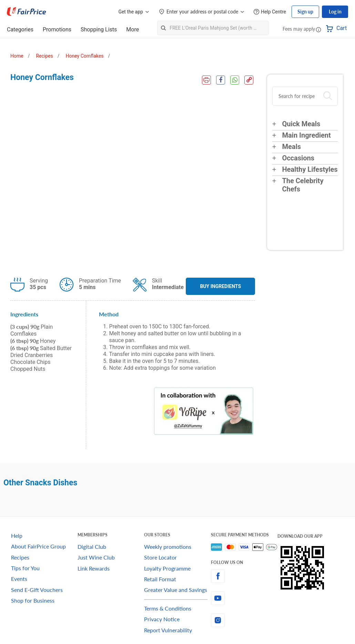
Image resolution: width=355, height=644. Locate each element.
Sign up (305, 12)
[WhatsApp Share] (235, 80)
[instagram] (244, 620)
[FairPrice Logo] (27, 12)
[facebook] (244, 576)
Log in (335, 12)
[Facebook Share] (221, 80)
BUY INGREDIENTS (220, 286)
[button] (318, 29)
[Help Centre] (270, 12)
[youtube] (244, 598)
